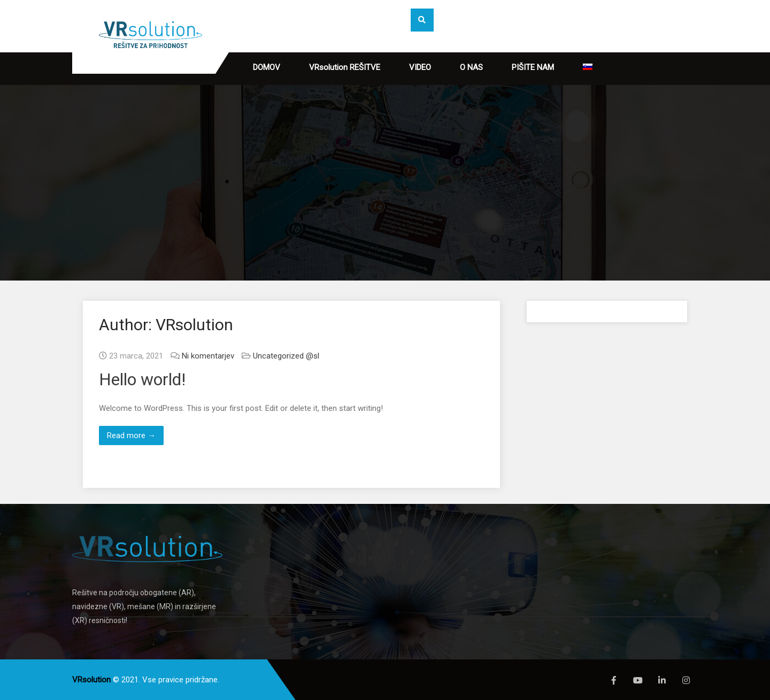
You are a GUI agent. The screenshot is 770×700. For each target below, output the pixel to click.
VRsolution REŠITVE (345, 67)
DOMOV (267, 67)
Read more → (131, 435)
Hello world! (142, 379)
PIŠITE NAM (533, 67)
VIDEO (420, 67)
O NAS (471, 67)
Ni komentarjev (208, 356)
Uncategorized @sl (286, 356)
